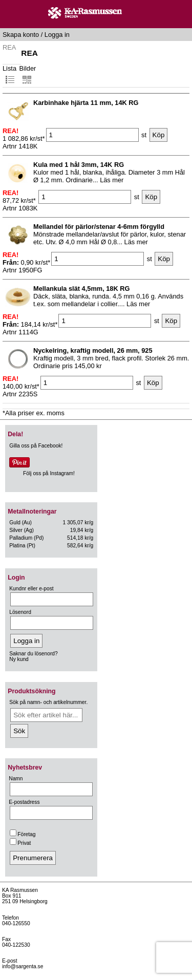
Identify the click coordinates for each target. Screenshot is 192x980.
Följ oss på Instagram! (49, 473)
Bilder (28, 74)
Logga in (57, 35)
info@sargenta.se (23, 966)
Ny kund (19, 659)
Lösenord (20, 612)
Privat (20, 843)
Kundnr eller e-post (31, 589)
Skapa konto (21, 35)
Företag (23, 834)
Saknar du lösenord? (33, 654)
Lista (9, 74)
